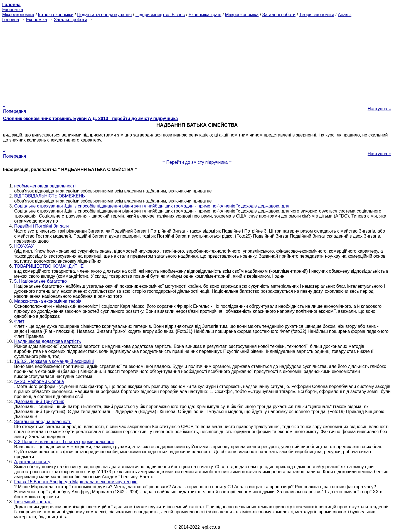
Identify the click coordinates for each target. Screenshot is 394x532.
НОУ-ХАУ (24, 246)
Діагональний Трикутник (39, 402)
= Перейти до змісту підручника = (197, 162)
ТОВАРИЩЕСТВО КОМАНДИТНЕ (49, 266)
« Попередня (14, 109)
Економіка (13, 10)
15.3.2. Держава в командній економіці (54, 361)
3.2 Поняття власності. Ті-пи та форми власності (64, 442)
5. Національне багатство (40, 281)
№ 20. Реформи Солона (39, 381)
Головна (11, 20)
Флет (19, 321)
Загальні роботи (279, 15)
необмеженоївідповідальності (45, 186)
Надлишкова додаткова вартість (48, 341)
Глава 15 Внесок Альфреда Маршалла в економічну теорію (76, 482)
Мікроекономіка (18, 15)
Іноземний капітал (33, 502)
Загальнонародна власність (43, 422)
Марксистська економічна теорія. (48, 301)
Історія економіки (56, 15)
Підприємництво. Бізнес (160, 15)
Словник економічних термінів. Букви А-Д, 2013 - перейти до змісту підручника (90, 119)
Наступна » (379, 109)
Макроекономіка (242, 15)
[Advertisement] (197, 61)
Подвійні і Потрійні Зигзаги (41, 226)
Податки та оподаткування (104, 15)
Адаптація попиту (32, 462)
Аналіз (345, 15)
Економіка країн (205, 15)
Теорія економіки (317, 15)
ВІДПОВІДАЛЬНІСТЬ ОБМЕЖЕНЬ (50, 196)
